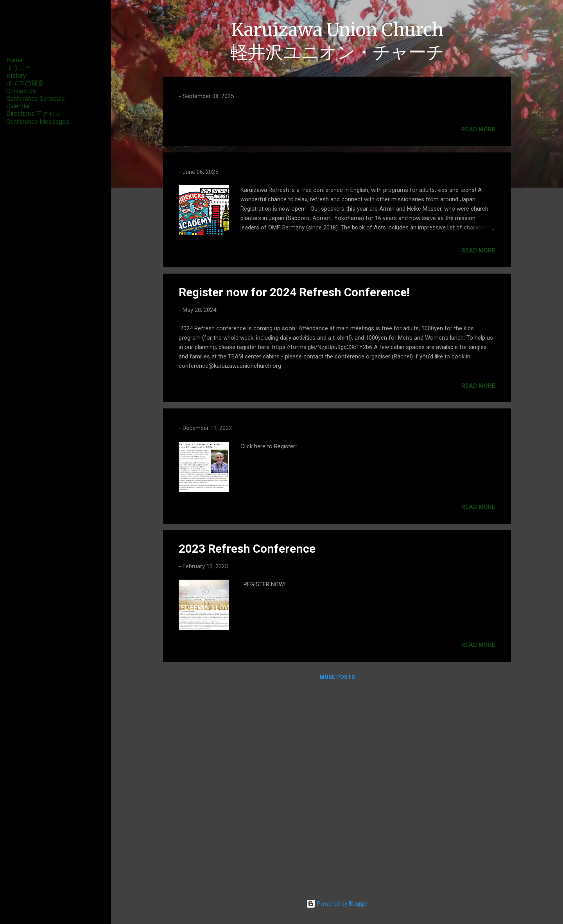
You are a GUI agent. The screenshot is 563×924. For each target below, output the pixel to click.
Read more (478, 330)
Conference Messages (38, 122)
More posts (337, 878)
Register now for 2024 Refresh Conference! (294, 493)
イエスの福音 (25, 83)
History (16, 76)
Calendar (18, 106)
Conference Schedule (36, 99)
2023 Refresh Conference (247, 749)
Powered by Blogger (337, 904)
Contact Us (21, 91)
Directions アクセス (34, 114)
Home (14, 60)
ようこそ (19, 67)
